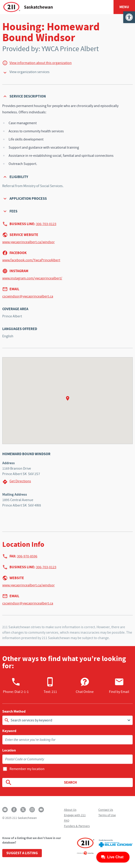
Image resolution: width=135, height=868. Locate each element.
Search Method (14, 711)
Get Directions (17, 482)
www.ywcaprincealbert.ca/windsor (28, 242)
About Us (70, 810)
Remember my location (27, 769)
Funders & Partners (77, 826)
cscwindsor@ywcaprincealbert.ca (28, 296)
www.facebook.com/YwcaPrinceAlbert (31, 260)
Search (41, 782)
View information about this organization (41, 63)
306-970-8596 (27, 556)
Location (9, 750)
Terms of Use (107, 815)
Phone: (16, 685)
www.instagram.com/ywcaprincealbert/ (32, 278)
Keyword (9, 731)
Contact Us (106, 810)
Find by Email (119, 685)
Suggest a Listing (22, 853)
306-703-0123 (46, 224)
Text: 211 (50, 685)
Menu (124, 7)
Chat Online (85, 685)
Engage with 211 (75, 815)
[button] (129, 17)
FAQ (67, 820)
